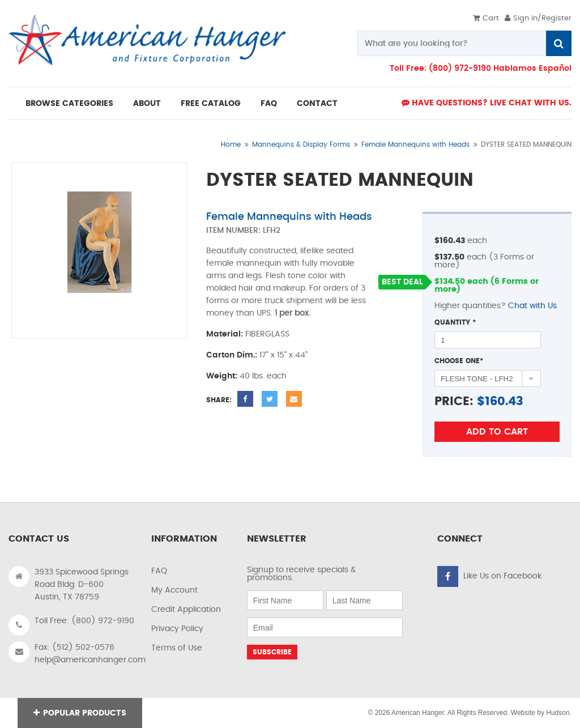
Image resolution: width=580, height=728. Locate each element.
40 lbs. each (263, 376)
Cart (486, 18)
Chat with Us (532, 306)
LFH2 (272, 231)
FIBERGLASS (267, 334)
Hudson (558, 713)
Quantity (455, 322)
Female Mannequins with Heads (415, 144)
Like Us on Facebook (502, 576)
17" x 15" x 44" (283, 355)
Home (231, 144)
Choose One (459, 361)
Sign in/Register (538, 18)
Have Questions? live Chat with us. (487, 103)
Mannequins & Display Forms (301, 144)
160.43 (504, 401)
